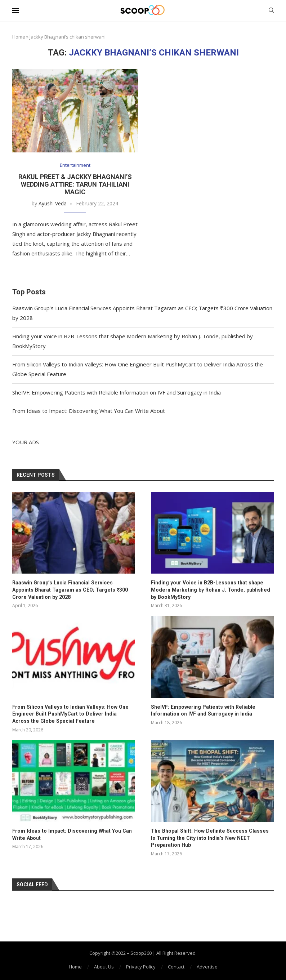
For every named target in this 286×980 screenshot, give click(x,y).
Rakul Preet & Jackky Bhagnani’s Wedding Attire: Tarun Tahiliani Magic (75, 184)
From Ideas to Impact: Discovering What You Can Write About (89, 411)
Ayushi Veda (53, 203)
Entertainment (75, 165)
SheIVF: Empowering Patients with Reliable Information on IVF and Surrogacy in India (117, 392)
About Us (104, 966)
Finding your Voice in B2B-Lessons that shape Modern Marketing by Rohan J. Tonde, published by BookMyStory (212, 590)
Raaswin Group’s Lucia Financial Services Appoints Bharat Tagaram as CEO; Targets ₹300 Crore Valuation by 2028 (73, 590)
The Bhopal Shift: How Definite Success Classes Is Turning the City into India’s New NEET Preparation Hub (211, 838)
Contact (176, 966)
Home (19, 37)
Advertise (207, 966)
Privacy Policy (141, 966)
